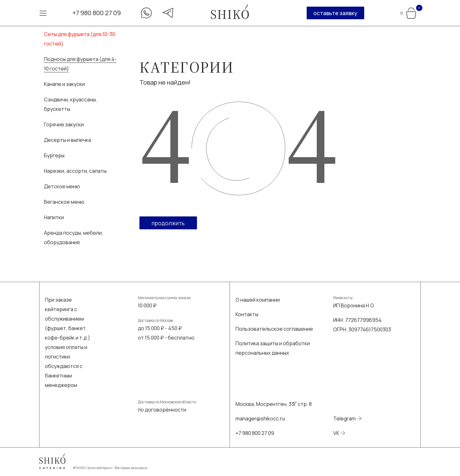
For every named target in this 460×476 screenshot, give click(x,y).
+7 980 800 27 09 (97, 13)
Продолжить (168, 223)
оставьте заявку (335, 13)
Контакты (247, 314)
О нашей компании (258, 300)
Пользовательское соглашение (274, 329)
